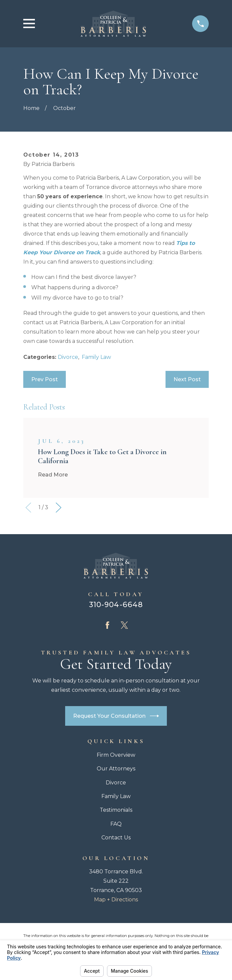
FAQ (116, 824)
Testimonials (116, 810)
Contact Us (116, 838)
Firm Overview (116, 755)
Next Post (187, 379)
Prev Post (45, 379)
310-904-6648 (116, 604)
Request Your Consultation (116, 716)
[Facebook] (107, 625)
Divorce (68, 357)
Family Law (96, 357)
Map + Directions (116, 900)
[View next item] (58, 507)
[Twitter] (124, 625)
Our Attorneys (116, 769)
